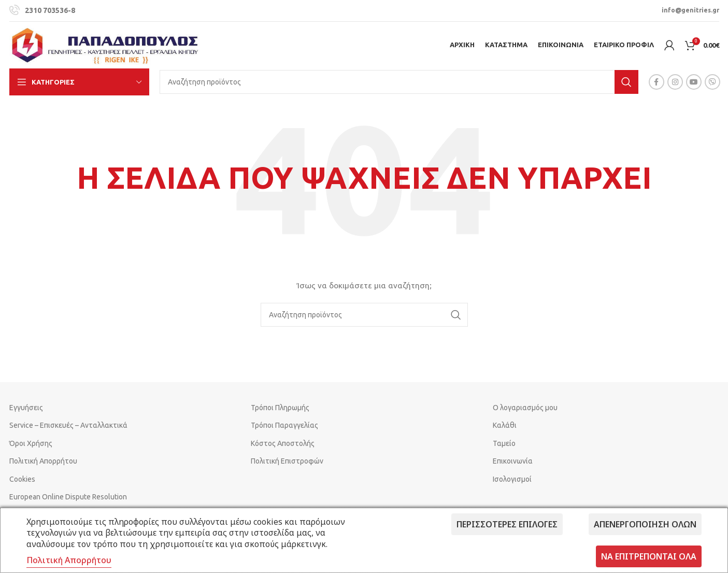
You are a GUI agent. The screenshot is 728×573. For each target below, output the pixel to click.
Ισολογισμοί (512, 479)
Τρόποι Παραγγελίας (284, 425)
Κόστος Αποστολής (283, 443)
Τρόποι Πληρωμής (280, 408)
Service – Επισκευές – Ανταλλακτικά (68, 425)
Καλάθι (505, 425)
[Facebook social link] (656, 82)
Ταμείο (504, 443)
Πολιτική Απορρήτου (43, 461)
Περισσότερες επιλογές (507, 524)
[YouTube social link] (694, 82)
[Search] (399, 82)
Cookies (22, 479)
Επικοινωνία (513, 461)
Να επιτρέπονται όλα (649, 556)
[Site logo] (105, 45)
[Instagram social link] (675, 82)
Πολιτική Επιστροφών (287, 461)
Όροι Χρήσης (31, 443)
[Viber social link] (712, 82)
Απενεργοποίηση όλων (645, 524)
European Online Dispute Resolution (68, 497)
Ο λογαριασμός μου (525, 408)
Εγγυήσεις (26, 408)
